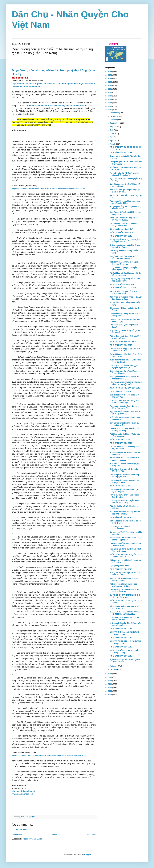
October (114, 120)
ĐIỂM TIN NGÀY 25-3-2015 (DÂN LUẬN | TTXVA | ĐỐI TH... (126, 556)
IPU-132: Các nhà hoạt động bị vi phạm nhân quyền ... (123, 292)
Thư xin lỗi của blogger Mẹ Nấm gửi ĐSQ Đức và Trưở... (125, 350)
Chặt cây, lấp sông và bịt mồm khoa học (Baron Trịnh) (125, 280)
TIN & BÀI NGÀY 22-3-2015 (121, 638)
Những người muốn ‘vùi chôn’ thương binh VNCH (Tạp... (126, 246)
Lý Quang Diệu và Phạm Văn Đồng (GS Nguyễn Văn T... (124, 476)
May (112, 137)
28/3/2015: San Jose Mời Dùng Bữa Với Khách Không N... (124, 402)
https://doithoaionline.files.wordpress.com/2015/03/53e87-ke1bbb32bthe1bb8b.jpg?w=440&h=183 (49, 189)
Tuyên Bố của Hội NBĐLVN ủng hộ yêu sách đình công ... (124, 174)
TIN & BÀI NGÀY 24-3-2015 (121, 569)
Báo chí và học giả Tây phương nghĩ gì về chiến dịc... (125, 191)
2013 (110, 677)
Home (54, 835)
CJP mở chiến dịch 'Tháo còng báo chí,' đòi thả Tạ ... (124, 448)
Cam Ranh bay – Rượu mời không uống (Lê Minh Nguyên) (124, 257)
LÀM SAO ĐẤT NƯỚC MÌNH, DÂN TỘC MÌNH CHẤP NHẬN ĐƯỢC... (126, 383)
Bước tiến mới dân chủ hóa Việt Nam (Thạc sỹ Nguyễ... (125, 361)
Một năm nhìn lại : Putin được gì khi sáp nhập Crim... (125, 661)
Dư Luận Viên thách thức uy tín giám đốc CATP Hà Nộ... (125, 513)
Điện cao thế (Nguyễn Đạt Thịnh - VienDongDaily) (124, 579)
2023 (110, 82)
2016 (110, 106)
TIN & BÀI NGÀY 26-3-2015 (121, 443)
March (113, 144)
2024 (110, 79)
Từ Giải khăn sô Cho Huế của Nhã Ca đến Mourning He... (125, 274)
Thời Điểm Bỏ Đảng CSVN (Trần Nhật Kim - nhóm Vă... (125, 550)
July (112, 130)
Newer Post (17, 835)
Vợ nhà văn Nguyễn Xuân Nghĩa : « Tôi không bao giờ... (124, 407)
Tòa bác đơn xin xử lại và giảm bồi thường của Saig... (124, 429)
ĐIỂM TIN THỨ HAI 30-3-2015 (122, 284)
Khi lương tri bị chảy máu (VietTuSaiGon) (120, 528)
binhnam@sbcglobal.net (23, 791)
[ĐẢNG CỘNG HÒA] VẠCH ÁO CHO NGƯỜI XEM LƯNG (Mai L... (124, 613)
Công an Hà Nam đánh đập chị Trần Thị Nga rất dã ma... (125, 219)
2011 (110, 684)
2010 (110, 688)
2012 (110, 681)
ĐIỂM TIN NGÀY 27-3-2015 (121, 440)
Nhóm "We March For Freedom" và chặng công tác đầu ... (124, 539)
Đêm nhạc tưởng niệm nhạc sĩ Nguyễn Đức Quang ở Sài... (126, 298)
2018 (110, 99)
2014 (110, 674)
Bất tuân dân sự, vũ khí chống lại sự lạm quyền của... (125, 459)
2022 (110, 85)
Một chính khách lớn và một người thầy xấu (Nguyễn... (124, 263)
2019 (110, 96)
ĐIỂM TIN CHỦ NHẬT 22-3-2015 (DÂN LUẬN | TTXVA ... (125, 642)
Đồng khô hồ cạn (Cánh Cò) (121, 229)
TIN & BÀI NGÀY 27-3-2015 (121, 391)
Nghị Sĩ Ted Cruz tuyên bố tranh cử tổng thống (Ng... (124, 424)
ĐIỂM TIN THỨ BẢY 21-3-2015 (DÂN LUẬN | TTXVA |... (124, 651)
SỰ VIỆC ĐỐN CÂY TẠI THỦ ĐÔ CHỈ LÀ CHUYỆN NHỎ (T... (125, 596)
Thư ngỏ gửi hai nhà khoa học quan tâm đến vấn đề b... (125, 202)
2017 (110, 103)
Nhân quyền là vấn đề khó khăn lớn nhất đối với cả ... (125, 378)
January (114, 669)
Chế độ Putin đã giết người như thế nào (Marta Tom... (125, 619)
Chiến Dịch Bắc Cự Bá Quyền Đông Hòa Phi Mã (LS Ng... (125, 502)
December (115, 113)
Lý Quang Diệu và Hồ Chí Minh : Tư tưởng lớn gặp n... (124, 481)
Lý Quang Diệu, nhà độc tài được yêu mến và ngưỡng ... (125, 624)
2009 (110, 691)
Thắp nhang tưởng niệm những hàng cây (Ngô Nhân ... (125, 544)
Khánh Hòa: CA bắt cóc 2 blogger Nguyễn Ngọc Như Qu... (124, 367)
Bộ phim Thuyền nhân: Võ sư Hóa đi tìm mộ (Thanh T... (125, 413)
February (114, 666)
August (113, 127)
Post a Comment (23, 830)
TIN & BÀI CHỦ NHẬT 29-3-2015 (123, 288)
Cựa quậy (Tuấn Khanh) (120, 566)
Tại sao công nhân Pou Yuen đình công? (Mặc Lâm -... (124, 225)
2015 (110, 110)
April (112, 141)
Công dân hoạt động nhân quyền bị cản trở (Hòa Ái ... (125, 269)
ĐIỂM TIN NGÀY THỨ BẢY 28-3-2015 (125, 388)
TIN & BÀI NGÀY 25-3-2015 (121, 517)
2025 (110, 75)
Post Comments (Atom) (33, 839)
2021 (110, 89)
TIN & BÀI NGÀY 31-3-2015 (121, 153)
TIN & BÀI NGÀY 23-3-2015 (121, 629)
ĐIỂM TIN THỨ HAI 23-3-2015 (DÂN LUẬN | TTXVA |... (124, 633)
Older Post (91, 835)
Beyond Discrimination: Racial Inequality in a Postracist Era (55, 106)
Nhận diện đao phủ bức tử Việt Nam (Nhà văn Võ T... (125, 418)
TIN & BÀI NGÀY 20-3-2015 (121, 656)
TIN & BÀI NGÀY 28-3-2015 (121, 345)
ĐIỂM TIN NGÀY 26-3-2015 (121, 486)
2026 (110, 72)
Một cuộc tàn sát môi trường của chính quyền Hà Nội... (123, 585)
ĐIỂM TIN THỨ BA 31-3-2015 (121, 233)
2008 (110, 695)
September (115, 123)
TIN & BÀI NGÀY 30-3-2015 (121, 236)
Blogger (88, 855)
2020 (110, 92)
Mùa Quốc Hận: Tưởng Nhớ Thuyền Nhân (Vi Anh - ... (125, 574)
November (115, 116)
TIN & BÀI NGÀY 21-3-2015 (121, 647)
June (112, 134)
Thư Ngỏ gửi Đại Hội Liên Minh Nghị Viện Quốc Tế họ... (125, 590)
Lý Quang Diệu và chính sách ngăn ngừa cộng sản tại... (124, 490)
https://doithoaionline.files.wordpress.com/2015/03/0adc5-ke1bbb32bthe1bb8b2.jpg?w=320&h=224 (49, 755)
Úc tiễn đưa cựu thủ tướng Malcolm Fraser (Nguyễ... (125, 372)
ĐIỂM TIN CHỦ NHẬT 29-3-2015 (123, 342)
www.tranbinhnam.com (23, 794)
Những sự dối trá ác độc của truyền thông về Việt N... (125, 241)
